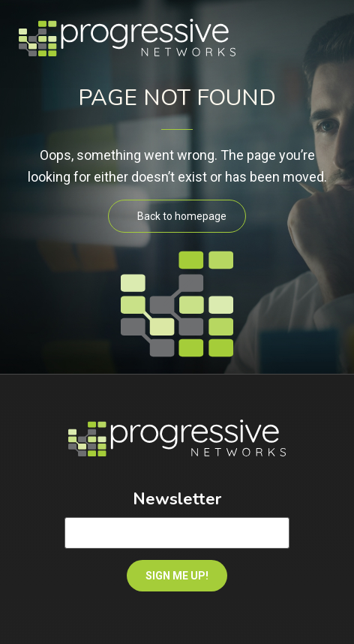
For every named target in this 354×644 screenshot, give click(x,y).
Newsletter (177, 499)
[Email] (177, 533)
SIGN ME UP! (177, 576)
